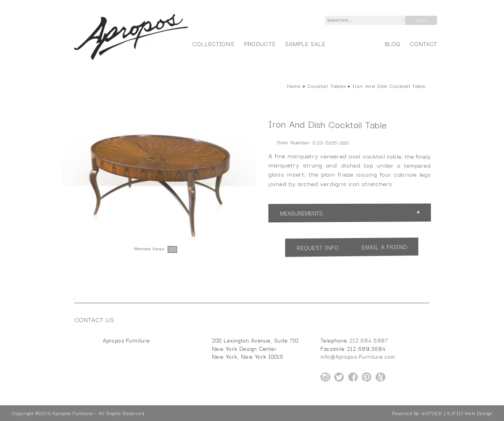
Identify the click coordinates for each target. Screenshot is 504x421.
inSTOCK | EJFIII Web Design (457, 413)
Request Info (318, 248)
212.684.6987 (369, 340)
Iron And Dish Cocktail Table (389, 86)
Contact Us (94, 319)
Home (294, 86)
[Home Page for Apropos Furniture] (131, 60)
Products (260, 44)
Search (421, 20)
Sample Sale (305, 44)
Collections (213, 44)
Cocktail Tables (327, 86)
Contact (424, 44)
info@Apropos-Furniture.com (358, 356)
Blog (393, 44)
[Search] (367, 20)
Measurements (301, 213)
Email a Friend (385, 247)
